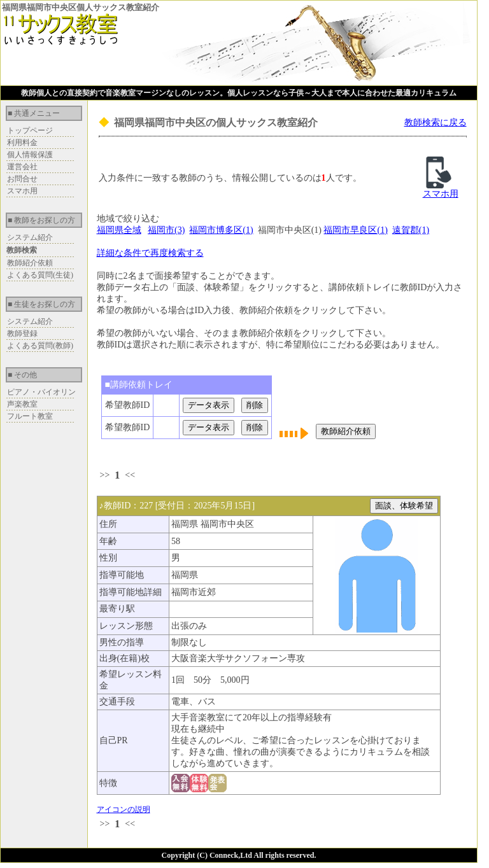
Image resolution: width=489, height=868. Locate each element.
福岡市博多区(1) (221, 230)
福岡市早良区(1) (355, 230)
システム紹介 (30, 237)
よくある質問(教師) (40, 346)
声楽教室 (22, 404)
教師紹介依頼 (30, 263)
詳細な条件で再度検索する (150, 253)
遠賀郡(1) (411, 230)
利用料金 (22, 143)
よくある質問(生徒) (40, 275)
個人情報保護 (30, 155)
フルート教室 (30, 416)
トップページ (30, 130)
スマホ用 (22, 191)
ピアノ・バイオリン (41, 392)
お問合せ (22, 179)
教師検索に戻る (436, 122)
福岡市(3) (166, 230)
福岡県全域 (119, 230)
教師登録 (22, 333)
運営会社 (22, 167)
